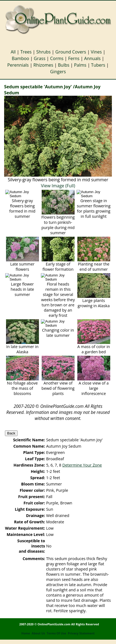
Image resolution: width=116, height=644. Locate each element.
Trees (26, 52)
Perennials (18, 65)
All (13, 52)
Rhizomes (43, 65)
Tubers (98, 65)
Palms (80, 65)
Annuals (92, 58)
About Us (38, 633)
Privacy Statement (81, 633)
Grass (39, 58)
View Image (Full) (58, 186)
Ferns (74, 58)
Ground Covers (71, 52)
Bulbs (64, 65)
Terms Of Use (56, 633)
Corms (57, 58)
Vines (96, 52)
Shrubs (43, 52)
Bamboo (20, 58)
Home (26, 633)
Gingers (58, 72)
